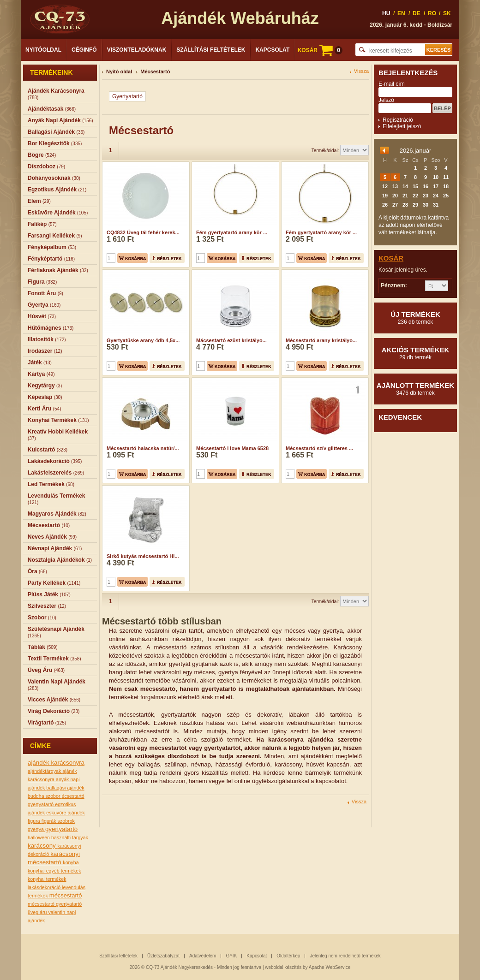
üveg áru (38, 912)
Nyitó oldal (119, 71)
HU (386, 13)
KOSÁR (320, 50)
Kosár (391, 258)
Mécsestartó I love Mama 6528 (232, 448)
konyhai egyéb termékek (54, 871)
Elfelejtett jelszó (402, 126)
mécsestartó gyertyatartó (55, 904)
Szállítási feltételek (211, 50)
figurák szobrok (58, 821)
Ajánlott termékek (415, 389)
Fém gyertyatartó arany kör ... (232, 232)
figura (35, 821)
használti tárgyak (70, 837)
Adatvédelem (203, 956)
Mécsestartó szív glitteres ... (319, 448)
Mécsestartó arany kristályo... (321, 340)
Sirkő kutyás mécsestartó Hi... (143, 556)
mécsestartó (66, 895)
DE (417, 13)
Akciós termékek (415, 353)
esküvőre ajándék (66, 813)
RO (432, 13)
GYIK (231, 956)
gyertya (36, 829)
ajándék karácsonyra (56, 763)
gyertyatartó (61, 829)
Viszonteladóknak (137, 50)
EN (401, 13)
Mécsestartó (155, 71)
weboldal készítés (283, 967)
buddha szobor (45, 796)
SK (447, 13)
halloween (39, 837)
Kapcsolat (272, 50)
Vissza (361, 71)
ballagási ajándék (65, 788)
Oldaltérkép (288, 956)
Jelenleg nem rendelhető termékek (345, 956)
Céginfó (84, 50)
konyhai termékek (47, 879)
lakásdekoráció (45, 887)
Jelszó (386, 100)
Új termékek (415, 318)
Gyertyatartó (127, 96)
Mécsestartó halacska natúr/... (143, 448)
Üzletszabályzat (163, 956)
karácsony (42, 846)
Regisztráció (398, 120)
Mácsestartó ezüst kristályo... (231, 340)
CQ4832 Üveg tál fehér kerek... (143, 232)
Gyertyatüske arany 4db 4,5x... (143, 340)
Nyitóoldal (43, 50)
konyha (71, 862)
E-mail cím (392, 84)
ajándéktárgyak (45, 771)
